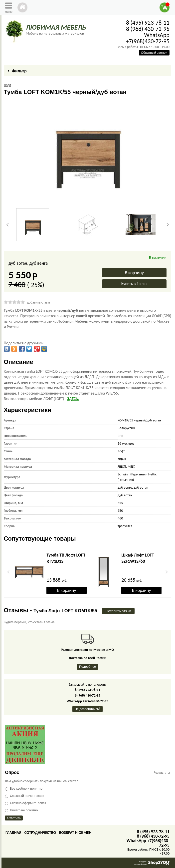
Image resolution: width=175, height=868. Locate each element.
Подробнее (87, 667)
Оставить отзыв (118, 611)
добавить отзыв (38, 302)
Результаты (162, 773)
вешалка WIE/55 (104, 393)
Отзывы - (50, 610)
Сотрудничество (40, 833)
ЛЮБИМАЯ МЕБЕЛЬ (56, 27)
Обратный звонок (154, 53)
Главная (13, 833)
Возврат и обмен (75, 833)
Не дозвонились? (87, 709)
